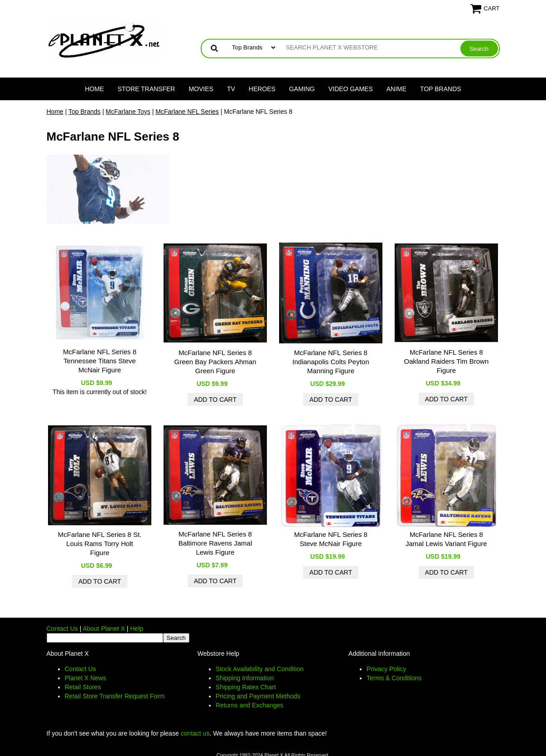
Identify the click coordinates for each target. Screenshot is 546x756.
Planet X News (86, 678)
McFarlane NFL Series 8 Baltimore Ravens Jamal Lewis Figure (215, 543)
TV (231, 89)
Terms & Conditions (394, 678)
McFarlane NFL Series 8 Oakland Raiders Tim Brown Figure (447, 361)
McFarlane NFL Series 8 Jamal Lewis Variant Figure (446, 539)
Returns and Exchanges (249, 705)
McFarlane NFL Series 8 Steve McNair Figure (331, 539)
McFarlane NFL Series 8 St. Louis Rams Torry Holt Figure (100, 544)
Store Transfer (146, 89)
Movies (201, 89)
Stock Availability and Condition (260, 669)
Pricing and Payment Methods (258, 696)
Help (137, 629)
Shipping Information (245, 678)
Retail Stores (83, 687)
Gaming (302, 89)
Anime (396, 89)
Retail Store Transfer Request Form (115, 696)
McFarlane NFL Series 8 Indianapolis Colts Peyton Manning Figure (331, 362)
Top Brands (441, 89)
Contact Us (62, 629)
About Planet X (104, 629)
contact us (195, 733)
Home (94, 89)
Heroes (262, 89)
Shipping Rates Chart (246, 687)
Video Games (351, 89)
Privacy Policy (386, 669)
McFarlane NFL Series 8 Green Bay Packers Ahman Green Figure (215, 362)
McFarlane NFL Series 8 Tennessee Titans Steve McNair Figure (100, 361)
